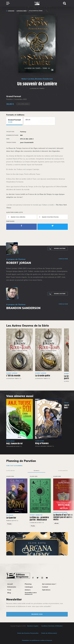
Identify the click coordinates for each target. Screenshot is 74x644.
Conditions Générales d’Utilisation (52, 626)
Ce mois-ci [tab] (36, 471)
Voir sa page (63, 259)
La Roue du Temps (22, 11)
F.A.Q (9, 590)
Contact (45, 587)
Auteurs (28, 590)
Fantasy (23, 132)
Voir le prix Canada (23, 104)
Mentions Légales (33, 626)
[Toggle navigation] (9, 3)
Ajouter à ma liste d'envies (48, 217)
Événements (12, 587)
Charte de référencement (49, 633)
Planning (28, 584)
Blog (9, 593)
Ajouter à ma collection (16, 217)
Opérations (46, 590)
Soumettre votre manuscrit (31, 593)
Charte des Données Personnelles (28, 633)
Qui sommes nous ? (49, 584)
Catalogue (11, 11)
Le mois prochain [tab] (63, 471)
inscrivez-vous (37, 614)
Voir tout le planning (14, 466)
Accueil (10, 584)
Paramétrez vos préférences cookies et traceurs (37, 640)
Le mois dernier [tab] (10, 471)
